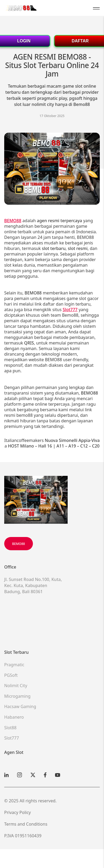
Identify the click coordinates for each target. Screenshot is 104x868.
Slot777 (12, 738)
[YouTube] (58, 775)
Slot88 (10, 728)
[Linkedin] (6, 775)
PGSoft (11, 675)
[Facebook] (45, 775)
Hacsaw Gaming (20, 706)
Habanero (14, 717)
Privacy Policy (18, 812)
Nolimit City (16, 686)
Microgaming (17, 696)
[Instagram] (20, 775)
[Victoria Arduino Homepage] (21, 8)
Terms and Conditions (26, 824)
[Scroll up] (36, 500)
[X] (33, 775)
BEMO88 (19, 544)
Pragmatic (14, 665)
